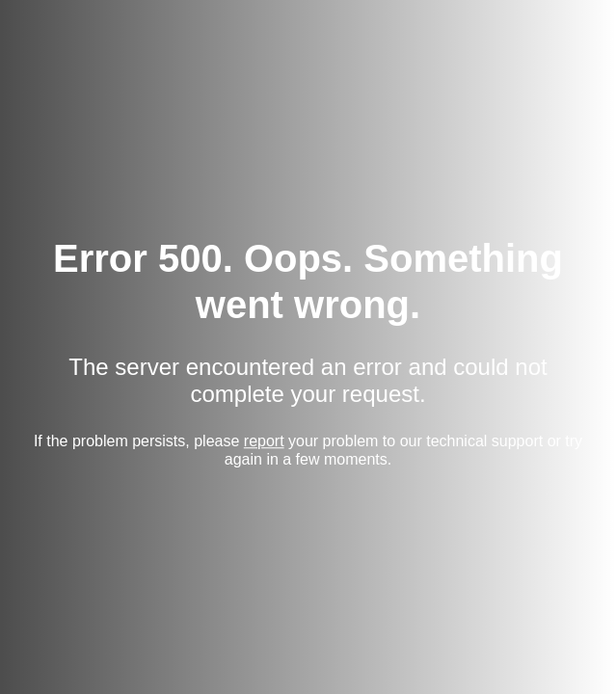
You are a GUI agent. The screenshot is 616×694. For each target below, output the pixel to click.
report (264, 441)
